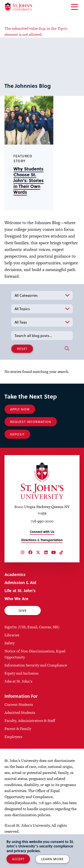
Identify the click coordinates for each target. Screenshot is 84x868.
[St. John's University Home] (18, 7)
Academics (15, 574)
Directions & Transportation (42, 540)
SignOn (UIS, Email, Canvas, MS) (32, 627)
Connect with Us (42, 532)
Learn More (52, 859)
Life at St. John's (20, 590)
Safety (10, 643)
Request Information (31, 422)
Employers (13, 737)
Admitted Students (20, 712)
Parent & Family (18, 729)
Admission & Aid (20, 582)
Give (23, 611)
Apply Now (20, 409)
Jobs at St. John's (18, 681)
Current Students (19, 704)
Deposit (17, 434)
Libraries (12, 635)
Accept (18, 859)
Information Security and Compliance (36, 665)
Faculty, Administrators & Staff (30, 721)
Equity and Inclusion (22, 673)
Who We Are (16, 598)
